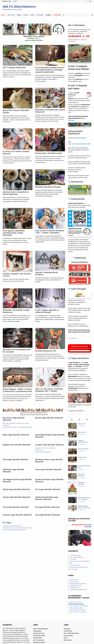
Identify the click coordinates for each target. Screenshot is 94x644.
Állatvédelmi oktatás (83, 449)
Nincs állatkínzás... (76, 608)
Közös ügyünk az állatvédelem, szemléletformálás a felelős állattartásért (14, 233)
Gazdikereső (67, 629)
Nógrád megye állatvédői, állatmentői (16, 489)
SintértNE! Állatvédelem (39, 636)
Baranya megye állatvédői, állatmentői (49, 418)
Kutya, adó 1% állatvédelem (82, 475)
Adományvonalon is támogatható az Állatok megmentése (16, 193)
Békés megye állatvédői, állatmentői (16, 435)
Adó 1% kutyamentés (39, 640)
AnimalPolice (73, 338)
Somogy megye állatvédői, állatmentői (17, 497)
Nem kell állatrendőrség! (78, 610)
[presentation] (72, 420)
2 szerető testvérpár (75, 555)
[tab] (72, 420)
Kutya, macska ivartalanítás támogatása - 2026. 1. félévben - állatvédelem (50, 232)
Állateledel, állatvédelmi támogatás (48, 187)
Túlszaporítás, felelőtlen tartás (78, 590)
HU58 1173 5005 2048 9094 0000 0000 (79, 144)
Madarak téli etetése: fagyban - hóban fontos (84, 507)
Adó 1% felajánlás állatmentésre (14, 68)
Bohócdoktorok (68, 640)
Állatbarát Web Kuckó (39, 633)
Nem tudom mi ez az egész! (78, 612)
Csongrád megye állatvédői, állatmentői (50, 445)
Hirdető (26, 15)
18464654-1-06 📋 (34, 39)
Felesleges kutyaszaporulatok (83, 441)
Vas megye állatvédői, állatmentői (47, 507)
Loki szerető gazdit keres (77, 557)
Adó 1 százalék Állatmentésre (71, 633)
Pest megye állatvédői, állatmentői (48, 489)
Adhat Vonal (11, 15)
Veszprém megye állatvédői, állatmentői (17, 515)
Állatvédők (40, 15)
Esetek (19, 15)
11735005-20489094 (80, 138)
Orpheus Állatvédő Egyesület (43, 452)
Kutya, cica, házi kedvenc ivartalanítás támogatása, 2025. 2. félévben (49, 390)
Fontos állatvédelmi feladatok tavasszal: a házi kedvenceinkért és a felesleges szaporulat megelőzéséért (50, 70)
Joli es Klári (73, 559)
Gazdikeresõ (57, 15)
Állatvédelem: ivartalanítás (81, 483)
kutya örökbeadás (75, 565)
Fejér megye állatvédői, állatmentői (15, 460)
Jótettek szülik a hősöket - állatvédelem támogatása (17, 427)
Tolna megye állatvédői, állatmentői (16, 507)
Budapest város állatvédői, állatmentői (17, 445)
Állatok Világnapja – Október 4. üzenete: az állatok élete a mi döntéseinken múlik (17, 390)
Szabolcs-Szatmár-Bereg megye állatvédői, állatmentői (47, 498)
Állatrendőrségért (38, 638)
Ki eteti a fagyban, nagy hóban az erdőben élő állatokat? (47, 311)
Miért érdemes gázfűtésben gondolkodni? (14, 530)
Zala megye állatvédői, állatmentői (48, 515)
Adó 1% (3, 15)
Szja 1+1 (66, 638)
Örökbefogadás (37, 631)
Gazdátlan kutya (82, 457)
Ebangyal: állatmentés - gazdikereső (45, 448)
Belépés (15, 1)
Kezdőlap (48, 15)
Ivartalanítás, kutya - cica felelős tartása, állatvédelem (18, 528)
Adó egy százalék (68, 636)
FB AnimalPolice (68, 631)
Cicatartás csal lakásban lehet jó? (12, 526)
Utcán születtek (82, 432)
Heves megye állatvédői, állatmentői (48, 469)
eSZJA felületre (79, 75)
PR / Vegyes (7, 523)
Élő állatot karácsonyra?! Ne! (46, 351)
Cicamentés (38, 450)
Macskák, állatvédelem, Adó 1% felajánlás (84, 498)
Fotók (32, 15)
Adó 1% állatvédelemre (19, 6)
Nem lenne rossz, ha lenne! (79, 606)
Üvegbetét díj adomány (39, 642)
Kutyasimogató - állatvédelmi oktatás (49, 153)
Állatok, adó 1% (82, 424)
